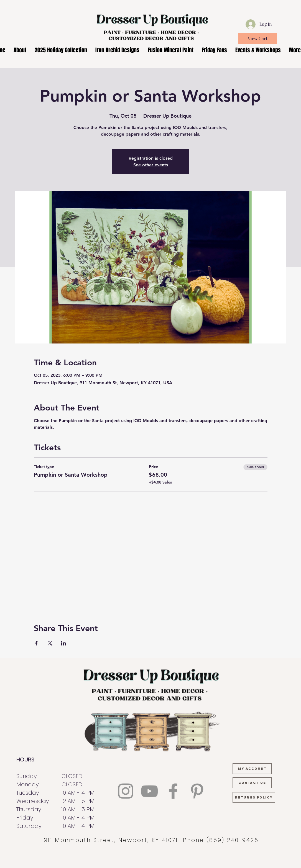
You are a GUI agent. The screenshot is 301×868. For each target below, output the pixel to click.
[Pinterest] (197, 791)
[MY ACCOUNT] (252, 769)
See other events (151, 165)
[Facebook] (173, 791)
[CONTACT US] (252, 783)
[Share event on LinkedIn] (64, 643)
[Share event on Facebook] (36, 643)
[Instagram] (126, 791)
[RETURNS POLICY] (254, 797)
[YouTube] (149, 791)
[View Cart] (257, 38)
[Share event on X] (50, 643)
